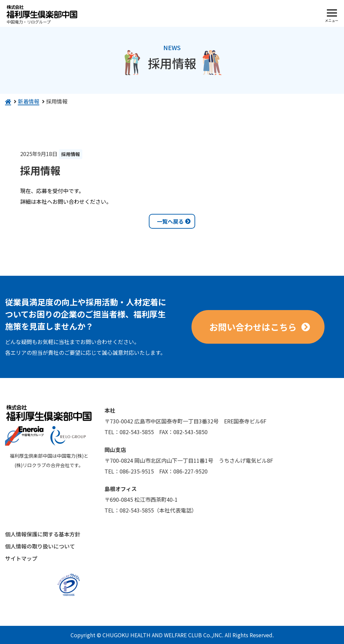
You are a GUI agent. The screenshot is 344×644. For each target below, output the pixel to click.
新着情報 (29, 101)
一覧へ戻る (170, 221)
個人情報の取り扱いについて (40, 546)
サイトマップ (21, 558)
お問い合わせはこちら (253, 327)
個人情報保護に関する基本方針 (43, 534)
